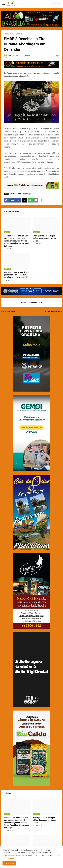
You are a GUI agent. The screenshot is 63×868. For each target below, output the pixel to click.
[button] (3, 4)
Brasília (19, 34)
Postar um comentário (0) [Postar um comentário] (31, 302)
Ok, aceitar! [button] (9, 863)
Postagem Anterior (10, 311)
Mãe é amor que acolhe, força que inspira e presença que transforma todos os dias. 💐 (16, 275)
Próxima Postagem (53, 311)
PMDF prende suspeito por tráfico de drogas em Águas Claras (44, 238)
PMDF (19, 194)
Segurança (27, 194)
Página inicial (9, 34)
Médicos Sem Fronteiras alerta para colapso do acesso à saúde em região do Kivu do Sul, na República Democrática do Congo (17, 241)
